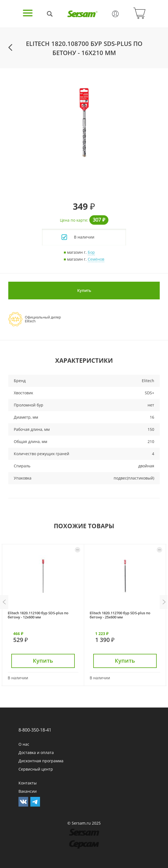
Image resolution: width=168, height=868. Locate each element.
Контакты (28, 783)
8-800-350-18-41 (35, 730)
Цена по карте (74, 220)
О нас (24, 744)
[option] (84, 123)
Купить (84, 290)
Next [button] (164, 602)
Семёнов (96, 259)
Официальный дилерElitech (43, 319)
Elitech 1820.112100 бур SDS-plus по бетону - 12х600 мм (38, 615)
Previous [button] (4, 602)
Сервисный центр (36, 769)
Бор (91, 252)
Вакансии (28, 791)
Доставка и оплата (36, 752)
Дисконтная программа (41, 761)
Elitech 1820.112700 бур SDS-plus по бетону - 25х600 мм (120, 615)
